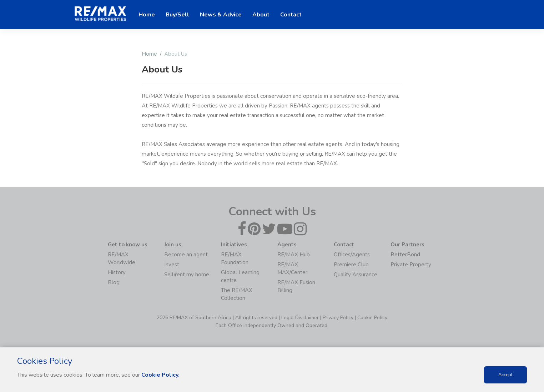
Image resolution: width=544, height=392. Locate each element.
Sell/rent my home (187, 275)
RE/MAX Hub (294, 255)
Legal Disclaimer (300, 318)
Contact (291, 15)
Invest (172, 265)
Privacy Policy (338, 318)
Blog (114, 282)
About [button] (261, 15)
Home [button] (147, 15)
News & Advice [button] (221, 15)
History (117, 272)
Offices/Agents (352, 255)
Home (149, 54)
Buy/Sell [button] (177, 15)
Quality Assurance (356, 275)
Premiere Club (351, 265)
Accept (505, 375)
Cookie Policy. (160, 375)
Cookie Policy (372, 318)
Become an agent (186, 255)
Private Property (411, 265)
